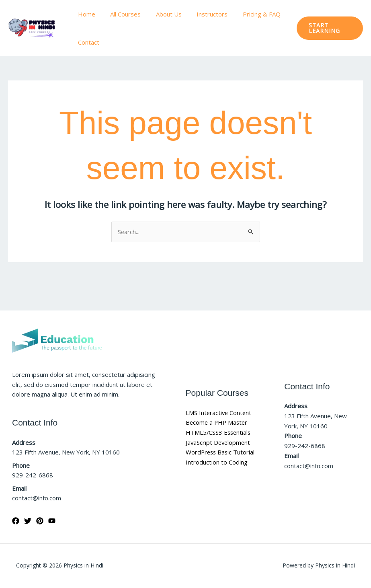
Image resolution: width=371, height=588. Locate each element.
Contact (87, 42)
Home (85, 14)
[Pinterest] (40, 521)
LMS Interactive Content (219, 413)
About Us (161, 14)
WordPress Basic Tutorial (221, 452)
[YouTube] (52, 521)
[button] (328, 28)
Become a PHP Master (218, 422)
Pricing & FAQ (248, 14)
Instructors (202, 14)
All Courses (121, 14)
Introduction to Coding (217, 462)
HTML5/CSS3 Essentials (219, 432)
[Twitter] (28, 521)
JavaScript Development (219, 442)
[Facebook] (16, 521)
